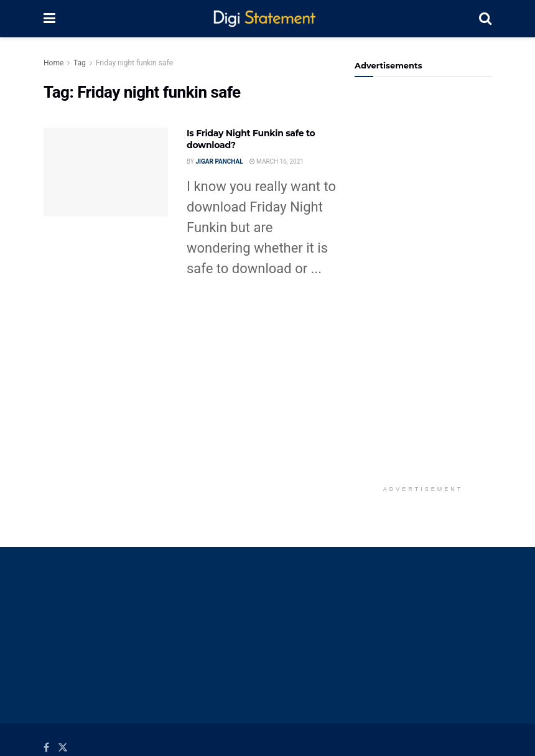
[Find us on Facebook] (46, 748)
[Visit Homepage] (267, 19)
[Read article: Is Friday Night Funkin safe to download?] (106, 172)
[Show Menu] (49, 19)
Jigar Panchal (219, 161)
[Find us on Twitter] (63, 748)
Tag (80, 63)
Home (53, 63)
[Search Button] (485, 19)
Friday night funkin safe (134, 63)
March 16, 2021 (277, 161)
